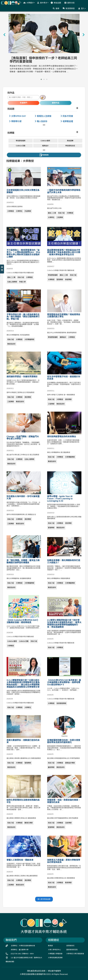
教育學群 (68, 883)
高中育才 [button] (43, 3)
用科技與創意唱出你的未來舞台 (62, 437)
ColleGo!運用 (45, 141)
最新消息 (69, 3)
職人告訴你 (41, 121)
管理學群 (60, 280)
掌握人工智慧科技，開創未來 (20, 860)
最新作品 (56, 103)
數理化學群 (29, 823)
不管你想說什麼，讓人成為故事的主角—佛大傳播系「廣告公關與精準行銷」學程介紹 (23, 317)
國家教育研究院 (72, 950)
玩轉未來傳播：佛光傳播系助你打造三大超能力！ (64, 561)
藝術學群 (51, 767)
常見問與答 (69, 8)
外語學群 (28, 211)
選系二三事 (52, 213)
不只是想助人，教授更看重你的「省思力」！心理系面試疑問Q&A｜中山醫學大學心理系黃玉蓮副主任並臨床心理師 (23, 253)
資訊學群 (28, 397)
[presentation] (4, 35)
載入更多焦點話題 (44, 899)
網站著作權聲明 (54, 971)
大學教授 (11, 211)
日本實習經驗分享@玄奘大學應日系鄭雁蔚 (23, 191)
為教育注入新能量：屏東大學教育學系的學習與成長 (64, 861)
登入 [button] (82, 8)
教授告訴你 (11, 344)
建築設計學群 (70, 763)
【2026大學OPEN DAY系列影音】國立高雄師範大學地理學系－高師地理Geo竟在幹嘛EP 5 (64, 682)
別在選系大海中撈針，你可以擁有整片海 (23, 497)
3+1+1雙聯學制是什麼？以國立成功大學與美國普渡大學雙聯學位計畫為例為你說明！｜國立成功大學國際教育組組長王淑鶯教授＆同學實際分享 (23, 684)
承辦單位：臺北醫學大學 (20, 950)
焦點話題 (56, 3)
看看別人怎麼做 (43, 116)
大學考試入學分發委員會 (75, 954)
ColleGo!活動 (21, 146)
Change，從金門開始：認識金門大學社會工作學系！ (23, 438)
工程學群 (60, 217)
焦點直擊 (70, 141)
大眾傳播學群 (29, 339)
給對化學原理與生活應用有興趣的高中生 (23, 801)
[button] (41, 79)
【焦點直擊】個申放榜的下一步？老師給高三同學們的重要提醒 (43, 60)
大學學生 (19, 211)
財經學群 (68, 280)
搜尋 (56, 8)
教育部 (50, 946)
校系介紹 (61, 213)
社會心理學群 (12, 282)
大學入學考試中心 (54, 950)
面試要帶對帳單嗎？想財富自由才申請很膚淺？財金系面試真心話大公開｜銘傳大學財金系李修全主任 (64, 252)
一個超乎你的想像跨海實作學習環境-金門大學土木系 (64, 191)
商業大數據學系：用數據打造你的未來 (23, 741)
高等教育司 (70, 946)
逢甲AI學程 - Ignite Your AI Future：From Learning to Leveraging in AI (60, 499)
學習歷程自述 (70, 146)
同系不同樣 (67, 116)
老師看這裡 (67, 121)
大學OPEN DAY (18, 116)
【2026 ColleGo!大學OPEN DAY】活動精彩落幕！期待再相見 (23, 621)
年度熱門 (23, 103)
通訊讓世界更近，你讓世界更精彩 (22, 377)
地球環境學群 (61, 703)
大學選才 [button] (29, 3)
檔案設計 (45, 146)
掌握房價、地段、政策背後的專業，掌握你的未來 (64, 801)
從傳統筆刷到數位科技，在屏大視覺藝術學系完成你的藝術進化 (64, 741)
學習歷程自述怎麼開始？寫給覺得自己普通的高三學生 (64, 316)
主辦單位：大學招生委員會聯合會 (23, 946)
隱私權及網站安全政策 (36, 971)
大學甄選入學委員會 (55, 954)
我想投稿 (44, 155)
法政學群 (68, 823)
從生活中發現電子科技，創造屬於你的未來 (64, 378)
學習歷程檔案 (21, 141)
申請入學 (22, 282)
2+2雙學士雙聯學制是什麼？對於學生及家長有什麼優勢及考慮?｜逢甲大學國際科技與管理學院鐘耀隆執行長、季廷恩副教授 (64, 623)
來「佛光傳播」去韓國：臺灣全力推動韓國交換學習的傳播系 (23, 561)
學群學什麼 (15, 121)
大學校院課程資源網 (55, 958)
